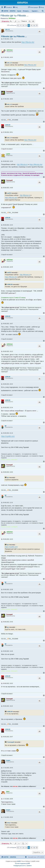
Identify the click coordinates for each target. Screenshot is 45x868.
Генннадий (9, 92)
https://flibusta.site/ (28, 42)
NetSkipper (12, 18)
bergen (8, 760)
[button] (18, 25)
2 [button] (23, 25)
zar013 (8, 154)
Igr (6, 426)
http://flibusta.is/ (22, 164)
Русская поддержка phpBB (22, 863)
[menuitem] (8, 7)
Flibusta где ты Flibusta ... (15, 16)
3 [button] (26, 25)
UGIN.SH (8, 125)
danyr (8, 791)
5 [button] (31, 25)
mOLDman (10, 50)
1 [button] (21, 25)
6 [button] (34, 25)
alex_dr (7, 29)
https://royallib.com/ (8, 436)
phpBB (18, 861)
